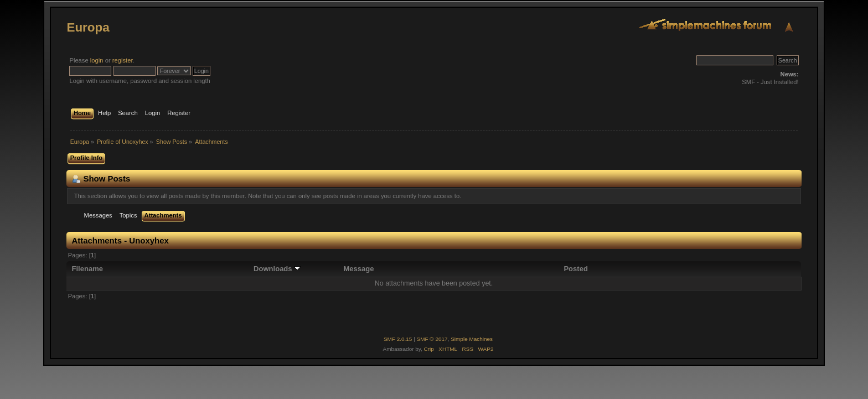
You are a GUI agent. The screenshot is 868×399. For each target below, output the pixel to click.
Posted (575, 269)
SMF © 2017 (432, 339)
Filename (88, 269)
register (123, 60)
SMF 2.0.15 (398, 339)
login (97, 60)
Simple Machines (472, 339)
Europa (88, 27)
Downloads (277, 269)
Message (358, 269)
